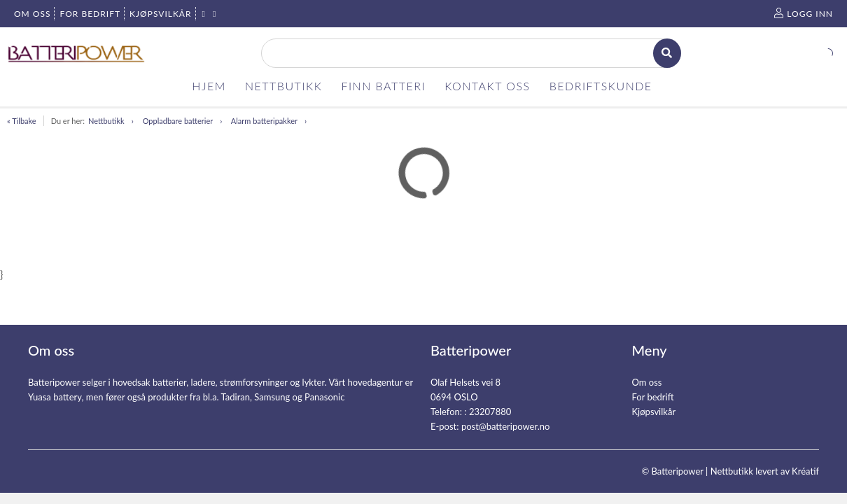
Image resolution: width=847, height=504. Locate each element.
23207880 (490, 412)
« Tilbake (22, 121)
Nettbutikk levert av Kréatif (765, 471)
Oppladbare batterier (178, 121)
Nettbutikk (106, 121)
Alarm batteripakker (264, 121)
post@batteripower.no (506, 426)
